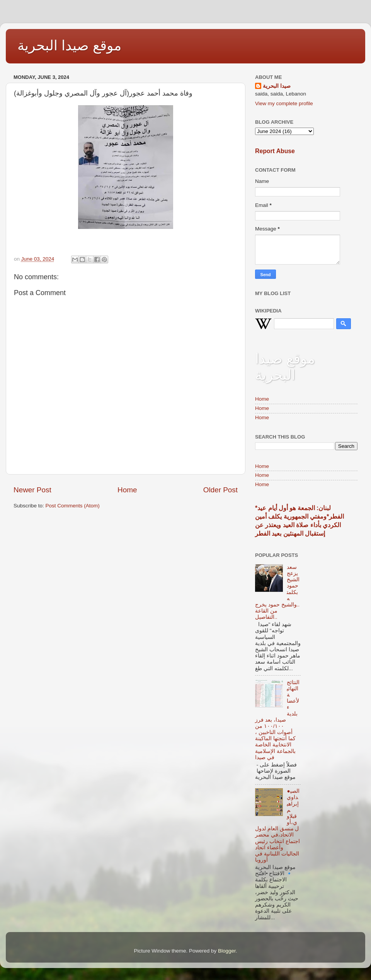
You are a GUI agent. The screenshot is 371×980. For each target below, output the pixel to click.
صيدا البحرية (277, 86)
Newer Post (32, 490)
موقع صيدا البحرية (69, 45)
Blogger (227, 951)
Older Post (220, 490)
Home (127, 490)
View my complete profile (284, 103)
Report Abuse (275, 151)
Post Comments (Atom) (73, 506)
